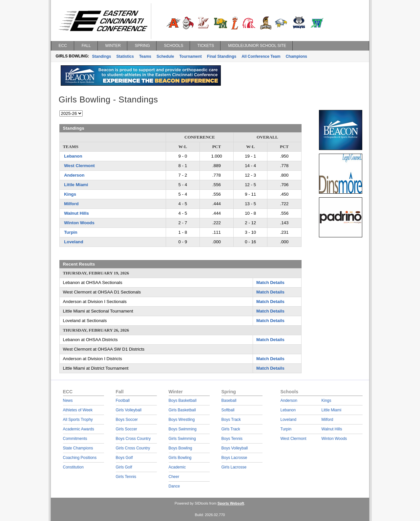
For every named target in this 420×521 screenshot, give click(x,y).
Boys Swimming (183, 429)
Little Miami (76, 185)
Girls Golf (124, 467)
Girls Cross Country (133, 448)
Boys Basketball (183, 401)
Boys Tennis (232, 439)
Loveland (73, 242)
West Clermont (79, 166)
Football (123, 401)
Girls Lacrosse (234, 467)
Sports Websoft (231, 503)
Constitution (73, 467)
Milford (71, 204)
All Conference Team (261, 56)
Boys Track (231, 420)
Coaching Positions (80, 458)
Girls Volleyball (129, 410)
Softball (228, 410)
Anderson (74, 175)
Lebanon (73, 156)
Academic (177, 467)
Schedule (165, 56)
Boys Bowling (180, 448)
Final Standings (222, 56)
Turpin (71, 232)
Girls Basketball (182, 410)
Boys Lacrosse (234, 458)
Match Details (270, 282)
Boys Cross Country (133, 439)
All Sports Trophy (78, 420)
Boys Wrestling (182, 420)
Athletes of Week (78, 410)
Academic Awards (79, 429)
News (68, 401)
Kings (70, 194)
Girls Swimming (182, 439)
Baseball (229, 401)
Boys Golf (124, 458)
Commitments (75, 439)
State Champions (78, 448)
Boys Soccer (127, 420)
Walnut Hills (76, 213)
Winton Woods (79, 223)
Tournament (190, 56)
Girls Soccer (126, 429)
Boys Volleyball (235, 448)
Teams (145, 56)
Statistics (125, 56)
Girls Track (231, 429)
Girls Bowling (180, 458)
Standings (102, 56)
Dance (174, 486)
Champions (296, 56)
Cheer (174, 477)
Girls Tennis (126, 477)
